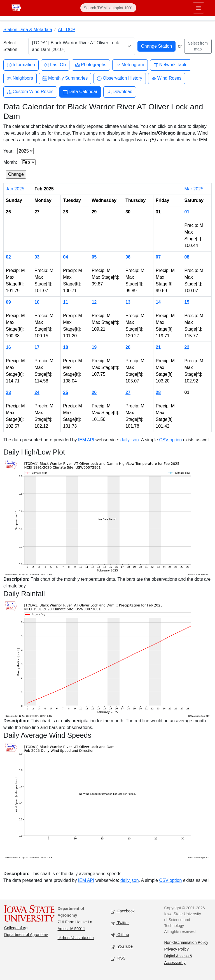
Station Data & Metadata (28, 30)
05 (94, 257)
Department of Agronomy (26, 935)
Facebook (123, 911)
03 (37, 257)
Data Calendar (80, 92)
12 (94, 302)
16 (8, 347)
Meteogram (130, 65)
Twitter (120, 923)
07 (158, 257)
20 (128, 347)
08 (187, 257)
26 (94, 392)
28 (158, 392)
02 (8, 257)
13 (128, 302)
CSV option (170, 440)
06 (128, 257)
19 (94, 347)
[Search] (108, 8)
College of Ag (16, 928)
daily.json (130, 440)
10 (37, 302)
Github (120, 935)
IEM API (86, 440)
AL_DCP (67, 30)
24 (37, 392)
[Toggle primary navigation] (198, 8)
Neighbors (20, 78)
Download (120, 92)
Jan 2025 (15, 189)
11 (66, 302)
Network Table (171, 65)
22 (187, 347)
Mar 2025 (194, 189)
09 (8, 302)
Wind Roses (167, 78)
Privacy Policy (177, 949)
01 (187, 212)
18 (66, 347)
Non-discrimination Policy (186, 942)
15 (187, 302)
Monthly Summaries (65, 78)
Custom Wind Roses (30, 92)
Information (21, 65)
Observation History (120, 78)
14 (158, 302)
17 (37, 347)
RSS (118, 959)
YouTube (122, 947)
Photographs (91, 65)
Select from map (198, 46)
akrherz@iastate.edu (76, 938)
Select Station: (11, 46)
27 (128, 392)
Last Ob (55, 65)
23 (8, 392)
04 (66, 257)
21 (158, 347)
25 (66, 392)
